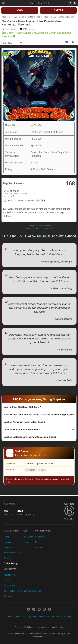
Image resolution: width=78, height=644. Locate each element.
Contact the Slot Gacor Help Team (39, 228)
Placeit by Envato (30, 617)
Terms (6, 537)
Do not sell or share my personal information (23, 591)
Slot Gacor (6, 17)
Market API (8, 547)
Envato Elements (14, 617)
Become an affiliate (12, 553)
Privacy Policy (10, 586)
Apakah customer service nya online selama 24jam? (30, 437)
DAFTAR (58, 10)
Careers (7, 580)
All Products (57, 617)
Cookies (7, 558)
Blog (37, 542)
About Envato (9, 575)
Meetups (39, 547)
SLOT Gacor (19, 17)
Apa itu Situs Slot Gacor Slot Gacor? (23, 407)
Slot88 (30, 17)
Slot (38, 17)
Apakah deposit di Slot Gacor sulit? (22, 429)
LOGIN (20, 10)
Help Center (28, 537)
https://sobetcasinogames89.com (31, 455)
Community (40, 537)
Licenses (7, 542)
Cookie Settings (11, 563)
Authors (26, 542)
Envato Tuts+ (45, 617)
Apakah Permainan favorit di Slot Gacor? (25, 422)
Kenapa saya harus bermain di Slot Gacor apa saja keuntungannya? (38, 415)
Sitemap (7, 596)
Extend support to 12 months (26, 201)
